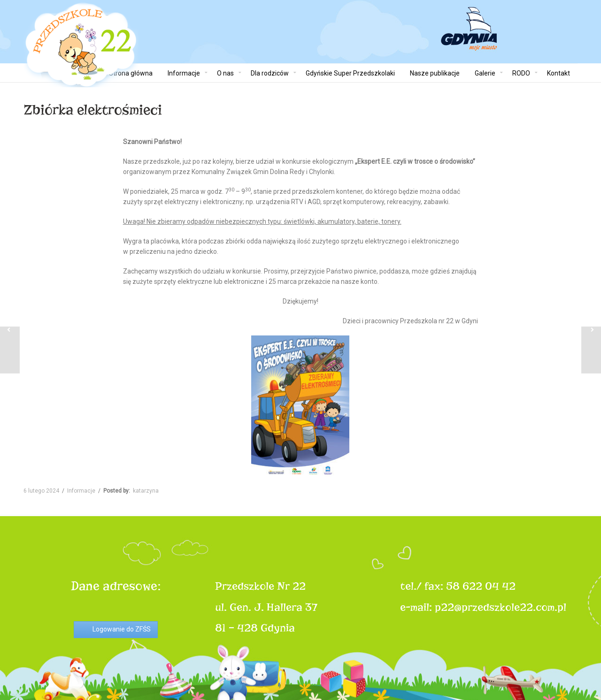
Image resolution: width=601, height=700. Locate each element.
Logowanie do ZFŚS (122, 629)
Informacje (81, 491)
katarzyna (146, 491)
